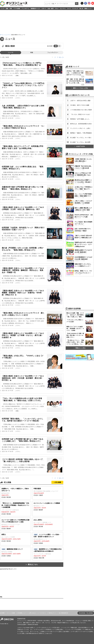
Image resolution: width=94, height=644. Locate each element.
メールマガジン (42, 613)
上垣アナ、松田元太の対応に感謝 (80, 101)
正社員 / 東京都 (16, 493)
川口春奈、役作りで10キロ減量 (80, 105)
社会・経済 (51, 9)
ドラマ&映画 (17, 9)
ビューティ (63, 9)
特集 (32, 53)
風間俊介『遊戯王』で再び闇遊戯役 (81, 133)
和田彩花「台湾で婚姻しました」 (80, 119)
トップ (2, 9)
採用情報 (83, 613)
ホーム (2, 35)
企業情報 (90, 613)
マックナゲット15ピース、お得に (80, 128)
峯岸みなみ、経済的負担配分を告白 (81, 124)
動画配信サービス (35, 9)
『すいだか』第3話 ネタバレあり (80, 114)
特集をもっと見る (80, 348)
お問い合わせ (32, 613)
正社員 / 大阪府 (48, 492)
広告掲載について (22, 613)
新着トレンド (88, 9)
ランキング (75, 9)
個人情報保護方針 (63, 613)
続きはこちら (33, 564)
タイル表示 (59, 46)
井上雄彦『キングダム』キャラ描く (81, 138)
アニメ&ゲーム (25, 9)
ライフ (69, 9)
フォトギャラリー (53, 53)
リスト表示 (55, 46)
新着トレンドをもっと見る (80, 88)
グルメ (57, 9)
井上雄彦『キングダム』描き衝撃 (80, 142)
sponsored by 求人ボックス (8, 569)
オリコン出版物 (11, 613)
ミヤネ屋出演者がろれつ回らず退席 (81, 110)
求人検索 (58, 482)
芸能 (7, 9)
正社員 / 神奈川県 (48, 553)
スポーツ (44, 9)
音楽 (11, 9)
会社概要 (2, 613)
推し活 (81, 9)
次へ (61, 57)
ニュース (7, 35)
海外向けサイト (53, 613)
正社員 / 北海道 (48, 539)
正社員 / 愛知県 (48, 506)
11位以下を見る (80, 146)
